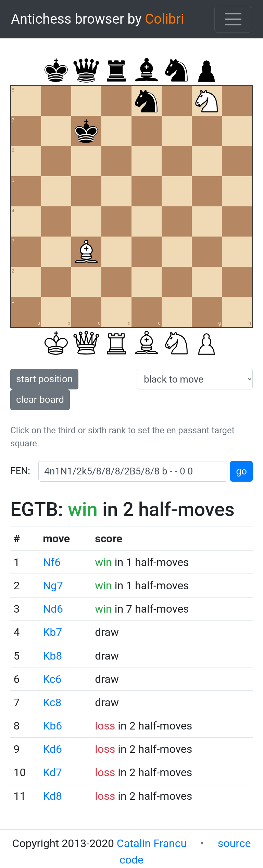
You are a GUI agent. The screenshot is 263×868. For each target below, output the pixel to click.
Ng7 (53, 586)
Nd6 (53, 609)
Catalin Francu (152, 843)
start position (44, 379)
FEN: (20, 471)
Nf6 (52, 562)
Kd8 (52, 796)
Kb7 (52, 632)
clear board (40, 400)
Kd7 (52, 772)
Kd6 (52, 749)
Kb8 (52, 656)
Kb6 (52, 726)
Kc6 (52, 679)
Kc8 (52, 702)
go (241, 471)
